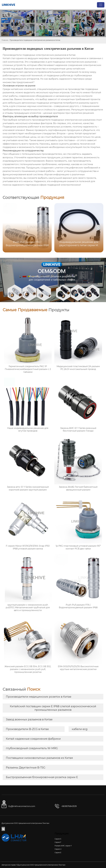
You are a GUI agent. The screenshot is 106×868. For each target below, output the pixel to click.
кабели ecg (80, 729)
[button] (98, 227)
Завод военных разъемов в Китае (29, 719)
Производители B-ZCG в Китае (27, 729)
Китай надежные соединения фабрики (33, 739)
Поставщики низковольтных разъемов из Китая (39, 758)
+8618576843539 (69, 806)
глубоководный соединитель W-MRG (32, 748)
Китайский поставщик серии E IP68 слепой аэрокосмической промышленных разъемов (53, 708)
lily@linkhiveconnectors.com (22, 806)
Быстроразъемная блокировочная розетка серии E (42, 777)
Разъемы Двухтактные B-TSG (26, 768)
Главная (5, 40)
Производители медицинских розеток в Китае (39, 697)
